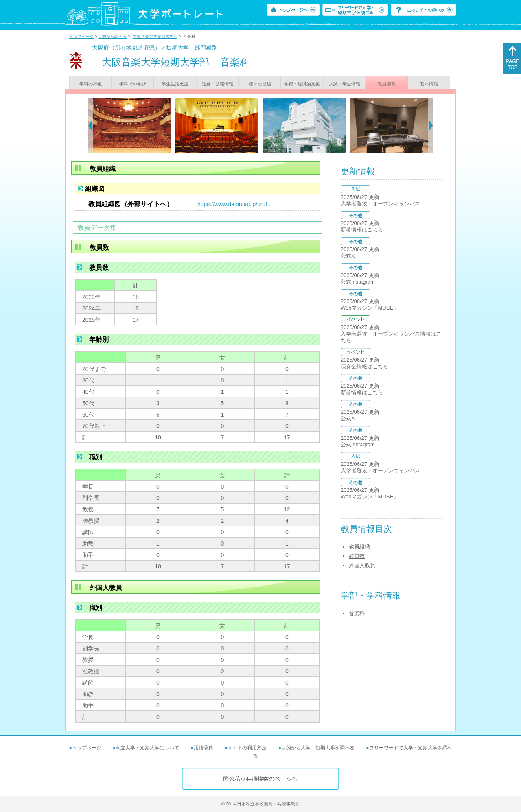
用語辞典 (204, 748)
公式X (348, 256)
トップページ (81, 36)
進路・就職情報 (218, 84)
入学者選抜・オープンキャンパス (380, 204)
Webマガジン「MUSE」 (370, 308)
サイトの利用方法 (247, 748)
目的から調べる (112, 36)
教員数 (357, 556)
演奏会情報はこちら (364, 366)
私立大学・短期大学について (147, 748)
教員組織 (359, 547)
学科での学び (133, 84)
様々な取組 (260, 84)
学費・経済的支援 (302, 84)
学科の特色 (91, 84)
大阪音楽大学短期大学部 (155, 36)
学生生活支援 (175, 84)
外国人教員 (362, 565)
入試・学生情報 (345, 84)
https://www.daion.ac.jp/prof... (235, 204)
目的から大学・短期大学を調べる (318, 748)
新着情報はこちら (362, 230)
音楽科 (357, 613)
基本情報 (429, 84)
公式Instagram (358, 282)
